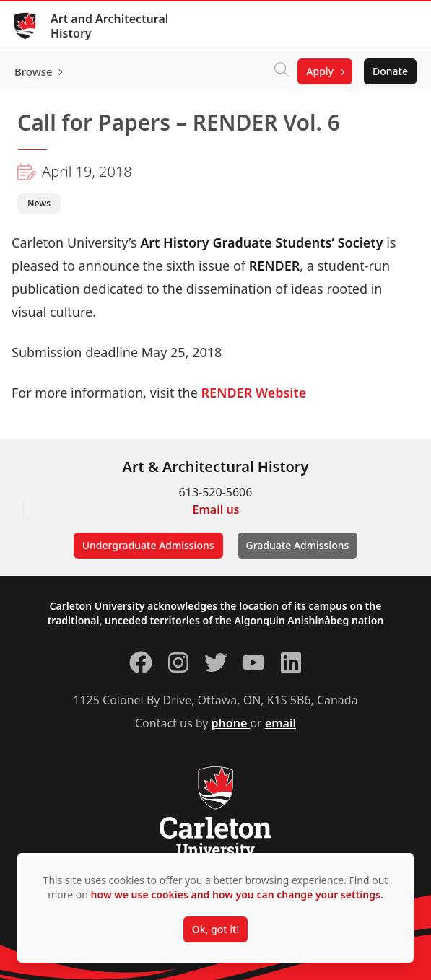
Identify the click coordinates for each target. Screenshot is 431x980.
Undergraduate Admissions (148, 545)
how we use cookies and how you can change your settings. (237, 894)
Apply (320, 71)
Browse (34, 71)
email (280, 723)
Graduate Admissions (298, 545)
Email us (216, 509)
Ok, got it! (215, 929)
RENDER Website (254, 393)
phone (231, 723)
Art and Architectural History (109, 26)
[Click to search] (282, 71)
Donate (390, 71)
